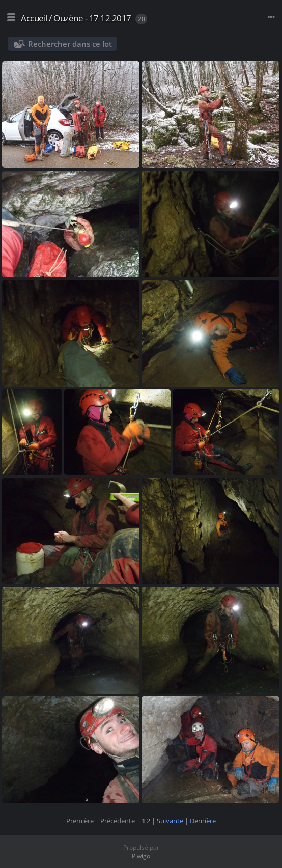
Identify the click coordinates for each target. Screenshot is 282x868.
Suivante (170, 821)
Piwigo (141, 856)
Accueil (34, 18)
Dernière (203, 821)
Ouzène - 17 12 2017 (92, 18)
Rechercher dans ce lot (70, 44)
